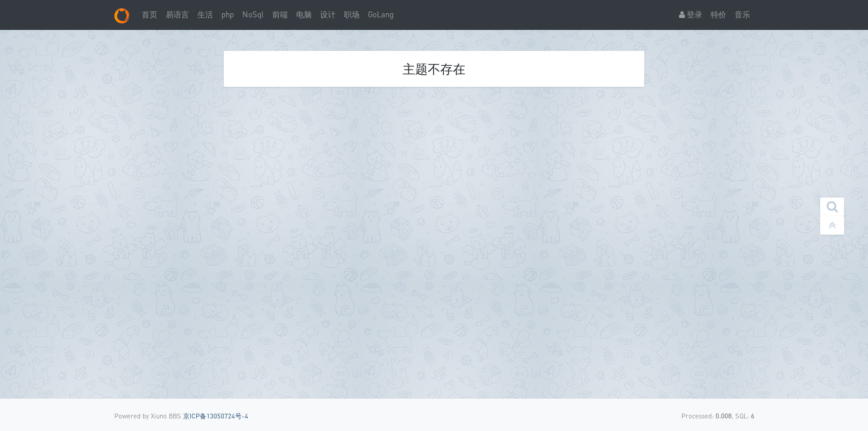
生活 (205, 14)
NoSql (253, 14)
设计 (328, 14)
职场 (352, 14)
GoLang (381, 14)
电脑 (304, 14)
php (228, 14)
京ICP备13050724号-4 (216, 416)
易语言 (177, 14)
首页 (150, 14)
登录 (691, 14)
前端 (280, 14)
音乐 (742, 14)
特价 (718, 14)
